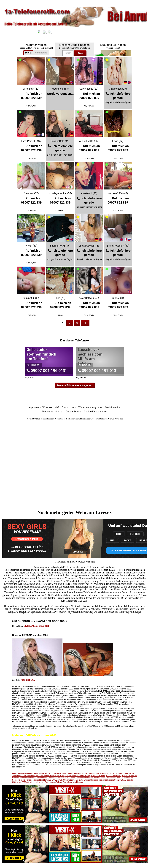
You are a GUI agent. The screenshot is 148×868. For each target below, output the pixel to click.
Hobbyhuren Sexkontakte (37, 778)
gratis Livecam (85, 780)
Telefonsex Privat (98, 776)
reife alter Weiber (92, 778)
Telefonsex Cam (19, 776)
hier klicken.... (28, 680)
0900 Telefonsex (55, 773)
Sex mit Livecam (71, 780)
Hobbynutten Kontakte (57, 778)
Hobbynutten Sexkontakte (88, 773)
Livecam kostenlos (99, 780)
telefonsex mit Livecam (38, 773)
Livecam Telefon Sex (58, 782)
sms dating (86, 776)
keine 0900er (22, 782)
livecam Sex (112, 780)
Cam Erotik (60, 776)
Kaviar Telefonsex (129, 776)
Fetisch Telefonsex (114, 776)
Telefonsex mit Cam (34, 776)
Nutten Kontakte (19, 778)
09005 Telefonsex (70, 773)
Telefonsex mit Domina (109, 773)
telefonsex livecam (20, 773)
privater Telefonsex (73, 776)
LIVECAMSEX (58, 780)
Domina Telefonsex (108, 778)
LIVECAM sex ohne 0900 (37, 626)
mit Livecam (46, 780)
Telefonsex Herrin (126, 773)
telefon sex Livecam (75, 782)
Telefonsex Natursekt (32, 780)
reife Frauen (122, 778)
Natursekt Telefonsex (76, 778)
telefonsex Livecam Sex (38, 782)
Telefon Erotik (49, 776)
